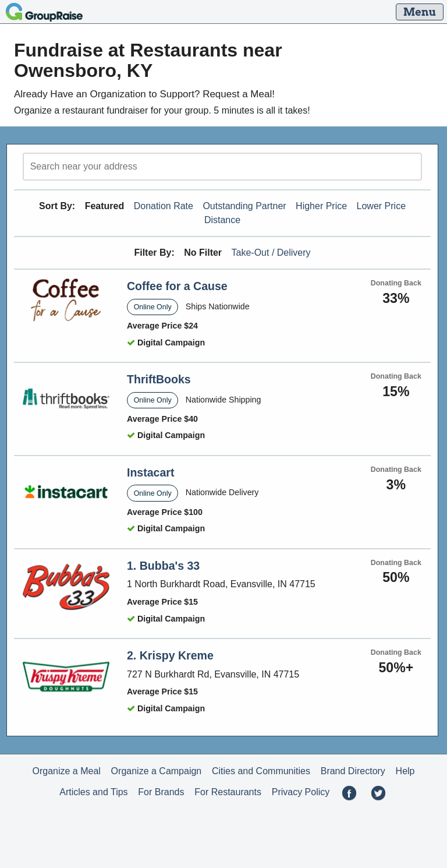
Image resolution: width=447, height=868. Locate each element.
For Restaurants (228, 792)
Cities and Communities (261, 771)
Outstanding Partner (244, 206)
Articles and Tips (93, 792)
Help (405, 771)
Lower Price (381, 206)
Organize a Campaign (157, 771)
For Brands (161, 792)
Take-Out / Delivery (271, 253)
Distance (222, 220)
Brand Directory (353, 771)
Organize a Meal (66, 771)
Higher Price (321, 206)
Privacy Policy (301, 792)
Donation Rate (164, 206)
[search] (222, 167)
